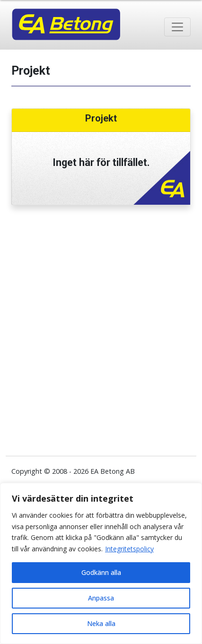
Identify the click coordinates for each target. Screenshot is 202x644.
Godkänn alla (101, 572)
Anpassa (101, 598)
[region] (101, 563)
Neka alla (101, 623)
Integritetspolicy (129, 549)
